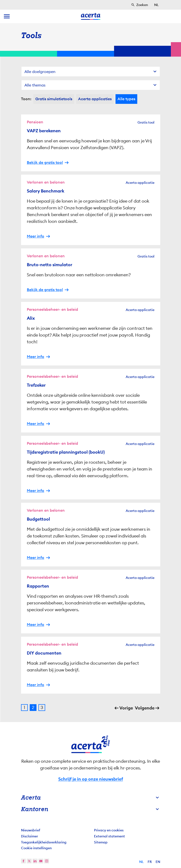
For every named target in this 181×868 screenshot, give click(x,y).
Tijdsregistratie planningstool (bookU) (66, 452)
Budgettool (38, 519)
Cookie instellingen (36, 848)
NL (141, 862)
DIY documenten (44, 653)
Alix (31, 318)
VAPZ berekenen (44, 131)
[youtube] (41, 861)
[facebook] (23, 861)
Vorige (126, 708)
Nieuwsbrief (31, 830)
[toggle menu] (7, 16)
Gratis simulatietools (54, 99)
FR (150, 862)
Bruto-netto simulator (50, 265)
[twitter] (29, 861)
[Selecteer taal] (156, 5)
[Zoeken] (139, 5)
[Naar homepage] (91, 16)
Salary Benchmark (46, 191)
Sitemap (101, 842)
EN (158, 862)
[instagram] (47, 861)
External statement (109, 836)
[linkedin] (35, 861)
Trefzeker (36, 385)
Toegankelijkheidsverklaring (44, 842)
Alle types (126, 99)
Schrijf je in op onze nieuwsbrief (91, 779)
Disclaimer (29, 836)
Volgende (145, 708)
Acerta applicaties (95, 99)
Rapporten (38, 586)
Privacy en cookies (109, 830)
